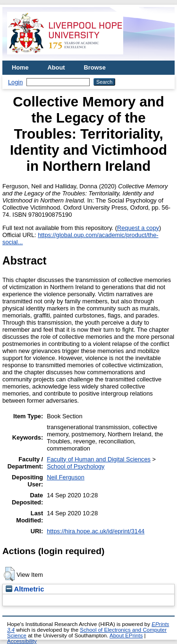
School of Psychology (76, 466)
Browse (95, 67)
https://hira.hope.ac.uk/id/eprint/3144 (96, 531)
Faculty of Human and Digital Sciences (99, 459)
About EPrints (126, 635)
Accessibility (22, 641)
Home (20, 67)
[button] (9, 574)
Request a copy (138, 228)
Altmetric (25, 589)
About (56, 67)
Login (15, 82)
